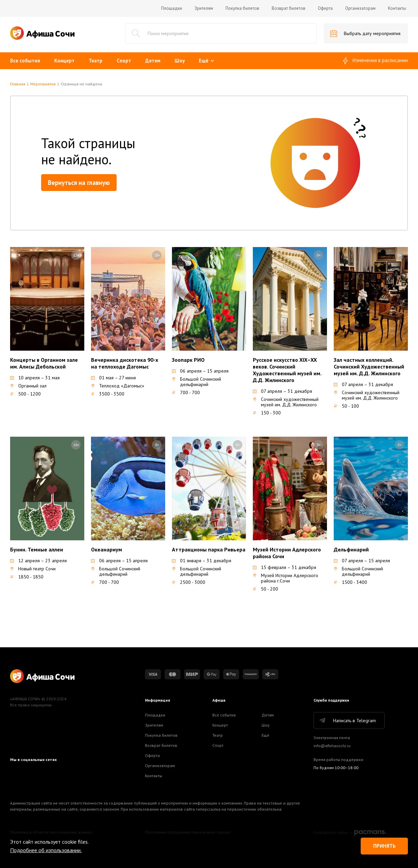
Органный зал (28, 386)
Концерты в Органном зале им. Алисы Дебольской (44, 363)
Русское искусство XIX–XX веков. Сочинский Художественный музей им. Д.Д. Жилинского (287, 370)
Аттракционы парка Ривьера (209, 549)
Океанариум (107, 549)
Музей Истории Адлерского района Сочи (287, 553)
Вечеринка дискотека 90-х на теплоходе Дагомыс (125, 363)
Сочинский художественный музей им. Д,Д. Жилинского (286, 402)
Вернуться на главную (79, 183)
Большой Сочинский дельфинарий (197, 382)
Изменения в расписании (376, 61)
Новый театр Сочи (33, 569)
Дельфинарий (351, 549)
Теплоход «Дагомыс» (118, 386)
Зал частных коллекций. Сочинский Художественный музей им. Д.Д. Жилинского (369, 367)
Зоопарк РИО (188, 360)
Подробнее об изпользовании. (46, 850)
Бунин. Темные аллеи (37, 549)
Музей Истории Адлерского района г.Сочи (286, 578)
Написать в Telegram (347, 721)
